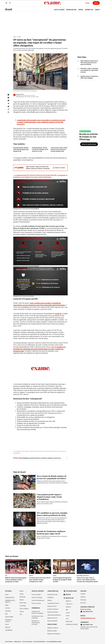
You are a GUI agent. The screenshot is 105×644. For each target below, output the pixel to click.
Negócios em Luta (52, 618)
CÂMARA (81, 10)
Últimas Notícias (10, 597)
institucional (9, 642)
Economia (8, 611)
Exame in (69, 601)
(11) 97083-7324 (88, 625)
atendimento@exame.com (88, 618)
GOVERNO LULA (89, 10)
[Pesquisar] (10, 3)
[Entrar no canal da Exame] (89, 144)
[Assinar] (87, 3)
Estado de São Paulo (37, 451)
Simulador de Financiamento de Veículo (36, 623)
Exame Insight (9, 617)
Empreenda (69, 621)
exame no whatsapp (85, 131)
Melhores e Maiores (53, 628)
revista (68, 595)
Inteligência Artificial (9, 621)
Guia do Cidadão (59, 10)
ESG (6, 614)
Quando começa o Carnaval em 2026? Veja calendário (89, 77)
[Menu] (6, 3)
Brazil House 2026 (53, 595)
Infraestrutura (71, 10)
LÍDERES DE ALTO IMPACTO (10, 601)
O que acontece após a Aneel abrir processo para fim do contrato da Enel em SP (59, 149)
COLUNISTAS (9, 630)
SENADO (97, 10)
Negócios (8, 627)
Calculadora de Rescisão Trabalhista (37, 612)
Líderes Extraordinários (54, 615)
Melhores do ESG (52, 631)
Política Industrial (52, 621)
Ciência (22, 611)
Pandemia (17, 453)
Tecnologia (23, 606)
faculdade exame (71, 591)
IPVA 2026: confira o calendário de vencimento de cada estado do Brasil (89, 70)
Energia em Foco (52, 606)
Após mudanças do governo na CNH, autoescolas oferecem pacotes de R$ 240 (89, 63)
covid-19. (58, 314)
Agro (67, 619)
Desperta (68, 607)
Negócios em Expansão (54, 634)
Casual (22, 594)
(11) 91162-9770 (88, 612)
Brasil (9, 9)
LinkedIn (83, 597)
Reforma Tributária (53, 612)
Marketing (22, 597)
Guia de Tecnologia (37, 597)
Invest (7, 624)
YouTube (83, 594)
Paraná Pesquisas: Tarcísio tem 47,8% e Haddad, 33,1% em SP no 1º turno (40, 149)
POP (21, 614)
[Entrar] (96, 3)
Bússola (50, 600)
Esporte (22, 600)
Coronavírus (61, 451)
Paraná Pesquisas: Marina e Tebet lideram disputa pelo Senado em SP (21, 149)
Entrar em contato (86, 609)
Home (15, 37)
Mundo (22, 591)
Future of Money (24, 609)
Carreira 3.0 (69, 604)
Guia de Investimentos (38, 600)
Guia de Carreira (36, 603)
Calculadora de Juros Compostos (37, 617)
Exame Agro (23, 603)
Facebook (83, 603)
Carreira (8, 608)
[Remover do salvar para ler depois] (8, 112)
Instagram (83, 600)
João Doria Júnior (50, 451)
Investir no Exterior (53, 609)
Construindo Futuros (53, 603)
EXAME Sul (50, 597)
